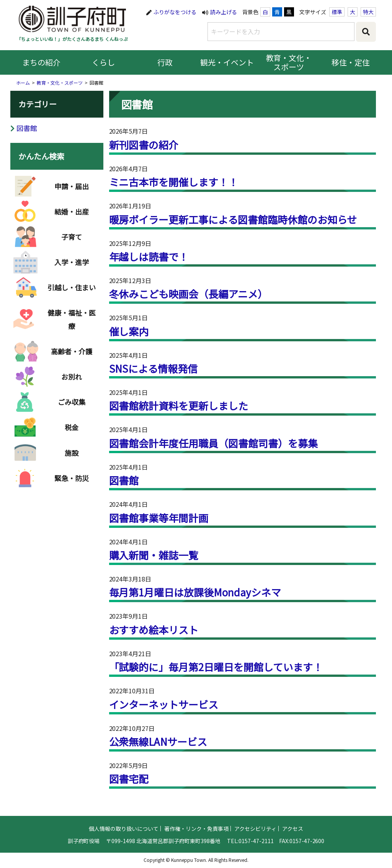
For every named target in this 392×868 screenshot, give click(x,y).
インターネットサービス (164, 704)
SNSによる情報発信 (154, 368)
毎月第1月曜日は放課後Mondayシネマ (195, 592)
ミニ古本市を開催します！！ (174, 182)
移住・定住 (351, 62)
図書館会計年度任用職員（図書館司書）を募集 (214, 443)
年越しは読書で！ (149, 256)
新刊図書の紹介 (144, 145)
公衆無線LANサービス (158, 741)
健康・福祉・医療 (72, 319)
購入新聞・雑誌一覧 (154, 555)
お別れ (72, 377)
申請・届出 (72, 186)
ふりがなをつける (175, 12)
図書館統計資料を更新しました (179, 405)
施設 (72, 453)
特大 (368, 12)
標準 (337, 12)
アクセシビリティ (255, 848)
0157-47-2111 (256, 860)
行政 (165, 62)
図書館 (124, 480)
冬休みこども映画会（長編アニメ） (189, 294)
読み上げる (224, 12)
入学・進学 (72, 262)
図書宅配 (129, 779)
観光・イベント (227, 62)
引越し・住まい (72, 287)
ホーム (23, 83)
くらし (103, 62)
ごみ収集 (72, 402)
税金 (72, 427)
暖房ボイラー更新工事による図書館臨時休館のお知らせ (233, 219)
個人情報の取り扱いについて (124, 848)
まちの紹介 (41, 62)
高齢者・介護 (72, 351)
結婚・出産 (72, 211)
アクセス (293, 848)
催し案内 (129, 331)
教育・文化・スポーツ (289, 62)
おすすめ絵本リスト (154, 630)
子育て (72, 237)
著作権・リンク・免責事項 (196, 848)
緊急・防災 (72, 478)
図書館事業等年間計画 (159, 518)
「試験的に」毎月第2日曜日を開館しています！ (216, 667)
